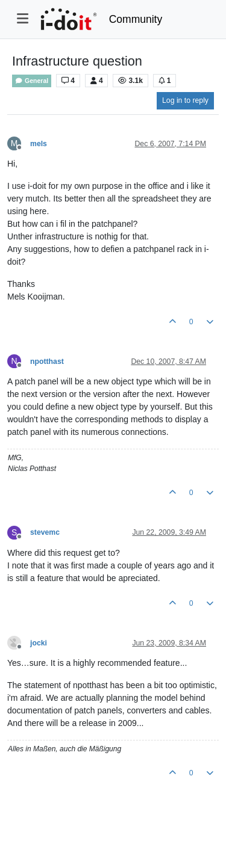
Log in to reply (185, 100)
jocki (39, 643)
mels (39, 144)
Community (136, 19)
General (32, 81)
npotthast (47, 362)
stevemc (45, 532)
